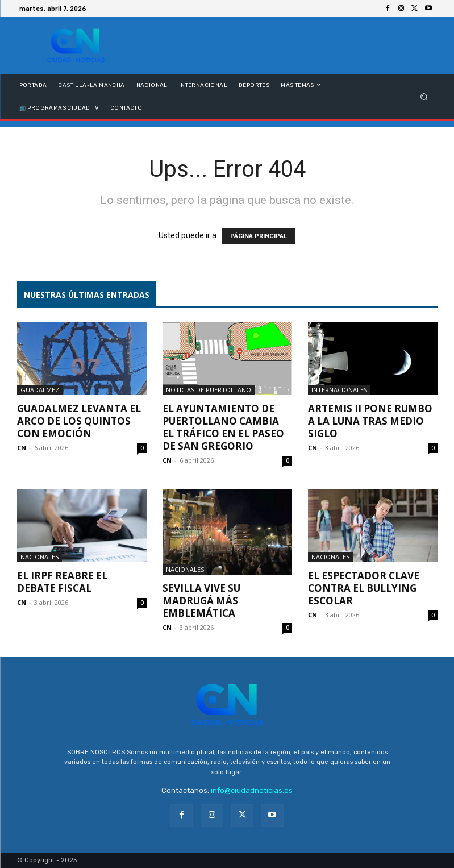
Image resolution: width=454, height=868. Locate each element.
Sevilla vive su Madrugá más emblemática (201, 601)
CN (22, 448)
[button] (424, 96)
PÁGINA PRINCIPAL (259, 236)
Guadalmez (40, 390)
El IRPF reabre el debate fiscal (62, 582)
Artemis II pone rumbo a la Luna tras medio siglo (370, 421)
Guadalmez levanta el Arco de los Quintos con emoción (79, 421)
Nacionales (39, 557)
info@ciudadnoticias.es (252, 790)
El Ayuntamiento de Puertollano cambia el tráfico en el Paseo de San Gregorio (223, 427)
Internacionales (339, 390)
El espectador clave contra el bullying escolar (364, 588)
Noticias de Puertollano (209, 390)
